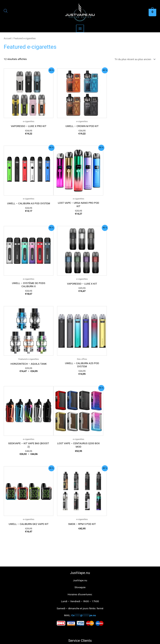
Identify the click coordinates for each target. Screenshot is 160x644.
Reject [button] (78, 639)
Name (80, 548)
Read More (91, 639)
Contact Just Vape (80, 513)
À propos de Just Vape (80, 520)
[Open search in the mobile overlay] (6, 11)
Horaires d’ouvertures (80, 485)
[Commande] (134, 59)
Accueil (8, 38)
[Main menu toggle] (80, 28)
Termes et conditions (80, 492)
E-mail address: (80, 563)
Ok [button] (67, 639)
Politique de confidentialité (80, 499)
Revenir (80, 506)
